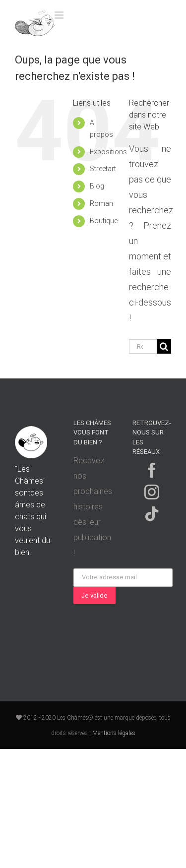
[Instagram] (152, 492)
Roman (101, 203)
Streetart (103, 169)
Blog (97, 186)
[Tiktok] (152, 514)
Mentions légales (114, 733)
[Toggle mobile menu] (60, 15)
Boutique (104, 221)
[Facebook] (152, 470)
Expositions (108, 152)
